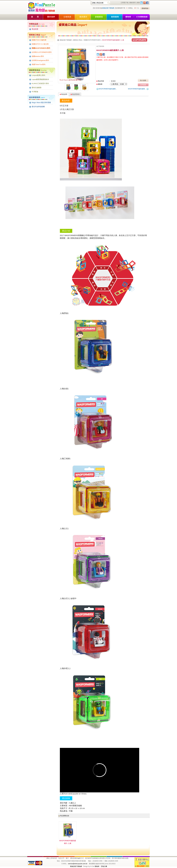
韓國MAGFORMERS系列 (41, 48)
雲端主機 (104, 866)
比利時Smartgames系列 (40, 60)
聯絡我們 (133, 3)
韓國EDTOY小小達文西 (40, 44)
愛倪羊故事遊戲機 (38, 107)
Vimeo (84, 794)
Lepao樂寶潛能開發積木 (40, 79)
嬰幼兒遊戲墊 (37, 88)
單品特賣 (35, 29)
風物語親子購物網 (108, 8)
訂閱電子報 (125, 3)
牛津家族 (35, 92)
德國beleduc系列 (38, 56)
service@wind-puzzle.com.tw (78, 864)
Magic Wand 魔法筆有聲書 (41, 103)
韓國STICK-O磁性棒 (39, 40)
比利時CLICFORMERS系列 (42, 52)
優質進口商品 (78, 40)
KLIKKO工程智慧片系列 (40, 83)
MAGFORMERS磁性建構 (107, 89)
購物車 (97, 866)
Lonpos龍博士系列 (38, 75)
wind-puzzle (73, 794)
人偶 (62, 794)
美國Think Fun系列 (39, 64)
